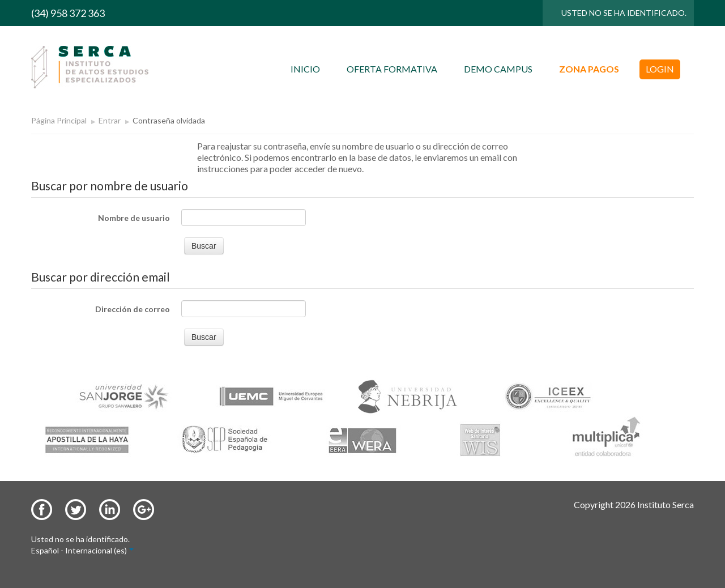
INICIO (305, 69)
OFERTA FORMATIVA (392, 69)
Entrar (110, 120)
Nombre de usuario (134, 218)
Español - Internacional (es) (82, 550)
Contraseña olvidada (169, 120)
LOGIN (660, 69)
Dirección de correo (133, 309)
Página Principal (59, 120)
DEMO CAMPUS (498, 69)
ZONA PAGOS (589, 69)
